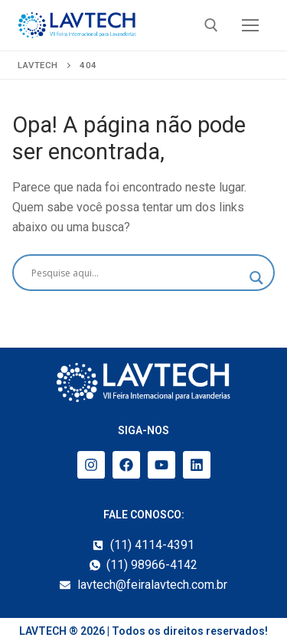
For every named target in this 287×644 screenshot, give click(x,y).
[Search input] (137, 273)
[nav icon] (250, 25)
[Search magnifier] (256, 278)
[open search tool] (211, 25)
